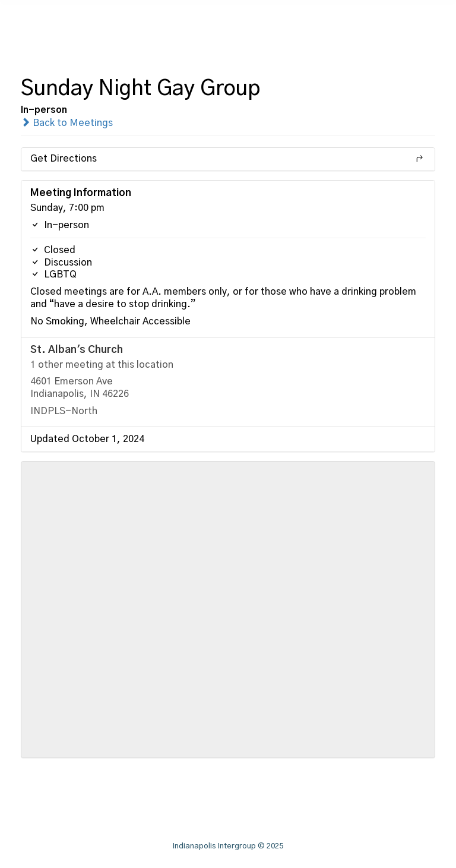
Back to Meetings (67, 123)
